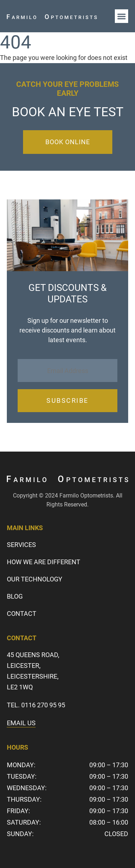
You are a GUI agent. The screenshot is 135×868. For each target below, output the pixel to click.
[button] (122, 16)
